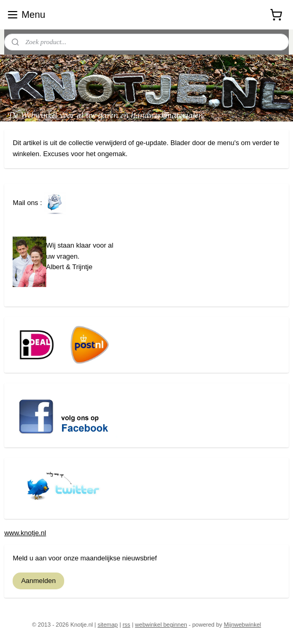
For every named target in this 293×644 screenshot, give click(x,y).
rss (127, 625)
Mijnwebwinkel (242, 625)
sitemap (108, 625)
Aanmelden (38, 581)
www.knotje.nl (25, 533)
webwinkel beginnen (161, 625)
